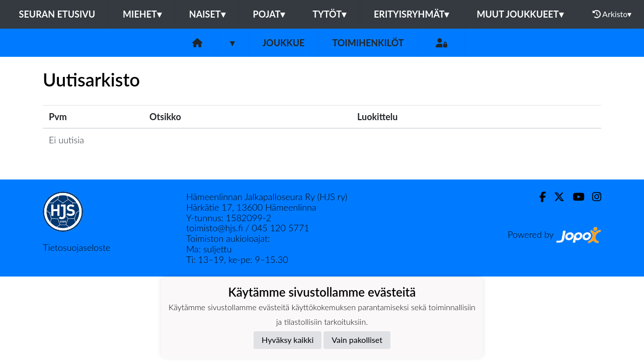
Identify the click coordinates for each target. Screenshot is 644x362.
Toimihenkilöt (368, 43)
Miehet (142, 14)
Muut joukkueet (520, 14)
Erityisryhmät (411, 14)
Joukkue (283, 43)
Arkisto (612, 14)
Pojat (269, 14)
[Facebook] (539, 197)
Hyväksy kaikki (288, 340)
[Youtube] (574, 197)
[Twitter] (555, 197)
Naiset (207, 14)
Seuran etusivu (57, 14)
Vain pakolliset (357, 340)
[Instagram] (593, 197)
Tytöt (329, 14)
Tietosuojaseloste (76, 247)
